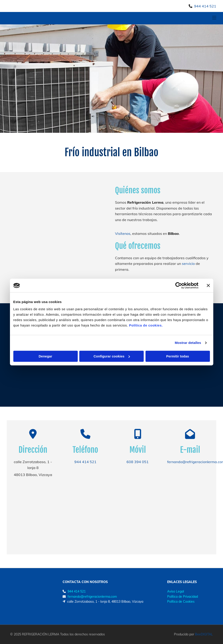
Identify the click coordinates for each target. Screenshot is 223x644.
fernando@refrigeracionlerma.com (92, 597)
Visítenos (123, 233)
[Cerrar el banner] (208, 285)
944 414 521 (205, 6)
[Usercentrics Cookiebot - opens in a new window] (179, 285)
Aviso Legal (176, 591)
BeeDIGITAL (204, 634)
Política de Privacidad (183, 597)
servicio (188, 264)
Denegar (45, 356)
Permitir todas (178, 356)
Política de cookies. (146, 325)
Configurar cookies (112, 356)
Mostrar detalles (188, 343)
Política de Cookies (181, 602)
